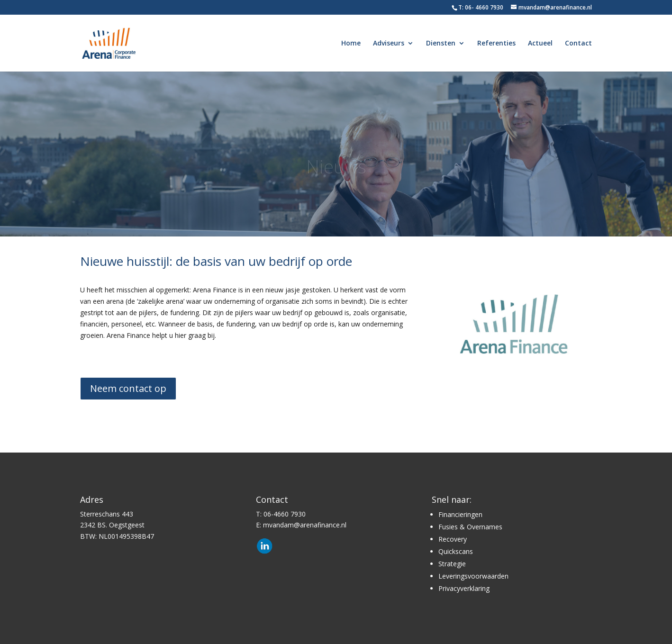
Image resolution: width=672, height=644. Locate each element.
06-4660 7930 (285, 514)
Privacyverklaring (464, 588)
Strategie (452, 564)
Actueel (540, 44)
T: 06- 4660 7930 (481, 7)
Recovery (453, 539)
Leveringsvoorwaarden (473, 576)
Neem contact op (128, 388)
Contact (578, 44)
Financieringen (460, 514)
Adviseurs (389, 44)
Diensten (441, 44)
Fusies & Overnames (470, 527)
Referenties (496, 44)
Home (351, 44)
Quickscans (456, 551)
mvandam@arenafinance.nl (305, 525)
